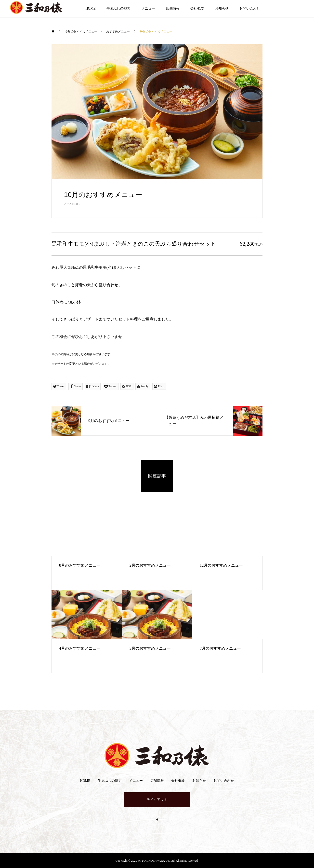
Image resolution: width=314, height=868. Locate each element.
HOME (90, 8)
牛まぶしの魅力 (118, 8)
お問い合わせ (250, 8)
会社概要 (197, 8)
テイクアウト (157, 800)
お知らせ (222, 8)
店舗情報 (173, 8)
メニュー (148, 8)
